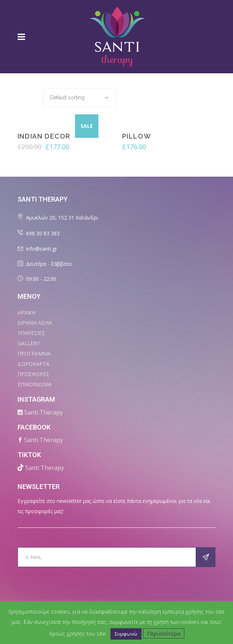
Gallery (29, 343)
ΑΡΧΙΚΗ (27, 312)
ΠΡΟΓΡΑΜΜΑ (34, 354)
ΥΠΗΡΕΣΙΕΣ (31, 333)
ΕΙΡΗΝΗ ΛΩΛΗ (35, 323)
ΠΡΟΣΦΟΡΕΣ (33, 374)
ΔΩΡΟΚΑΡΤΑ (33, 364)
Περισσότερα (164, 633)
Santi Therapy (44, 412)
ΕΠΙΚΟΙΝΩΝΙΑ (35, 384)
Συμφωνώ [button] (126, 634)
